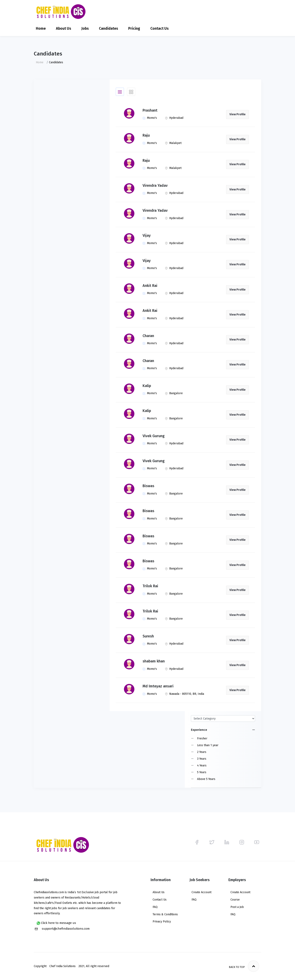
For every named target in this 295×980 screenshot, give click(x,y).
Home (41, 28)
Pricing (134, 28)
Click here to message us (56, 923)
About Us (64, 28)
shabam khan (154, 661)
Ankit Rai (150, 286)
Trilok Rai (150, 586)
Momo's (150, 118)
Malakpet (173, 143)
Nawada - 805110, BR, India (184, 694)
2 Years (202, 752)
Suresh (148, 636)
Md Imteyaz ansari (158, 686)
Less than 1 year (208, 745)
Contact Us (159, 28)
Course (235, 900)
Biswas (148, 486)
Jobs (85, 28)
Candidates (108, 28)
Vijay (147, 235)
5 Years (202, 772)
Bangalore (174, 393)
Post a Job (237, 907)
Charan (148, 336)
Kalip (147, 386)
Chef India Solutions (62, 966)
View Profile (238, 114)
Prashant (150, 110)
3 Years (202, 759)
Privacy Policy (162, 922)
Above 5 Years (206, 779)
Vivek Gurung (154, 436)
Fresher (202, 738)
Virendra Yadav (155, 186)
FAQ (155, 907)
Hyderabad (174, 118)
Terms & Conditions (165, 914)
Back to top (244, 966)
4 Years (202, 766)
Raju (146, 135)
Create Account (201, 892)
